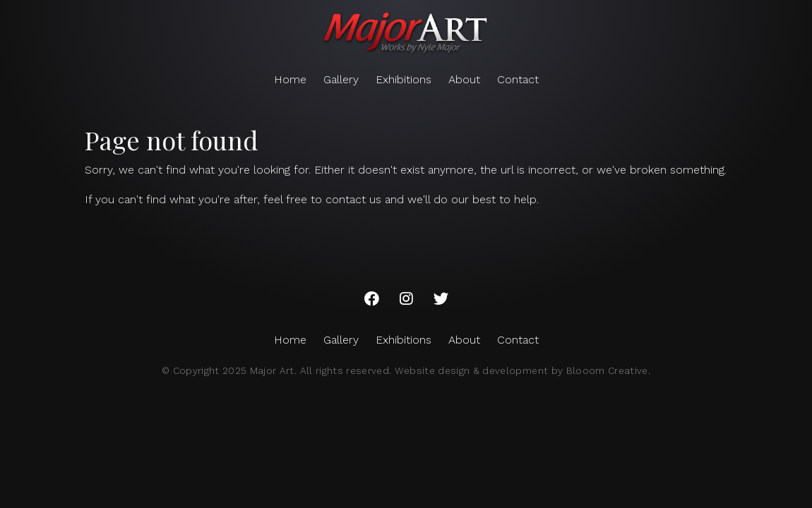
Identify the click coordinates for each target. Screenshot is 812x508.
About (464, 79)
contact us (353, 199)
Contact (518, 79)
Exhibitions (404, 79)
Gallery (341, 79)
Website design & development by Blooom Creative (521, 370)
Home (290, 79)
